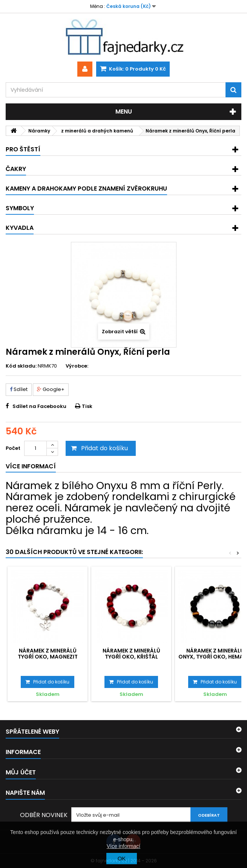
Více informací (123, 846)
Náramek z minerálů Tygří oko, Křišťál (131, 654)
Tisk (87, 406)
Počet (13, 448)
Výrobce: (77, 366)
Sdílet (19, 389)
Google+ (51, 389)
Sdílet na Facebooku (39, 406)
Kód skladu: (21, 366)
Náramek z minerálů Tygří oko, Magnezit (48, 654)
